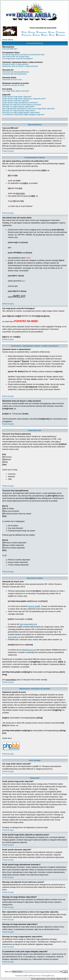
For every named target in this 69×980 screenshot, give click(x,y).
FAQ (24, 32)
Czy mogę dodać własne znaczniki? (16, 91)
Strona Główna (8, 40)
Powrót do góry (8, 151)
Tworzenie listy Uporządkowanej (14, 74)
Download (60, 35)
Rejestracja (26, 35)
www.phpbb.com (14, 637)
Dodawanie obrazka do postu (13, 85)
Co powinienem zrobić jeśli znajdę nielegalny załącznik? (23, 115)
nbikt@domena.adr (29, 650)
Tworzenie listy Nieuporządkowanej (16, 72)
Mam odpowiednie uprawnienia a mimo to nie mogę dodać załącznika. (29, 109)
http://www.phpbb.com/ (29, 624)
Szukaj (32, 32)
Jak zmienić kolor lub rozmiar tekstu (16, 57)
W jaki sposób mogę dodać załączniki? (17, 97)
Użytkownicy (42, 32)
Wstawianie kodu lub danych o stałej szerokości (20, 66)
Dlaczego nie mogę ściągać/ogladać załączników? (21, 113)
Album (44, 35)
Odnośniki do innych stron (12, 80)
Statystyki (60, 32)
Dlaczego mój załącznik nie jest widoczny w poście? (22, 105)
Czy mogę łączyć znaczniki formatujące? (18, 59)
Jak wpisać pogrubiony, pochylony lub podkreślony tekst (23, 55)
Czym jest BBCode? (10, 49)
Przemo (38, 976)
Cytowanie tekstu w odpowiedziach (15, 64)
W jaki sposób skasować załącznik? (16, 101)
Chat (52, 35)
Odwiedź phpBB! (34, 606)
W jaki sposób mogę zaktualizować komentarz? (20, 103)
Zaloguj (36, 35)
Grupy (52, 32)
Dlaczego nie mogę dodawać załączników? (18, 107)
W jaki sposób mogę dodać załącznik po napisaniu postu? (24, 99)
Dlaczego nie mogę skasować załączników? (19, 111)
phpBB (25, 976)
